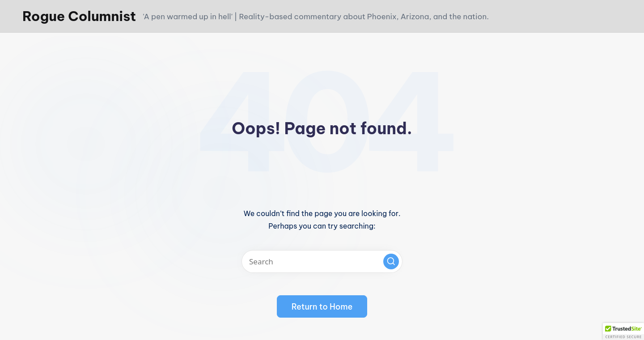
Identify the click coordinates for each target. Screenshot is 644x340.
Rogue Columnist (79, 16)
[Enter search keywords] (322, 261)
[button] (391, 261)
